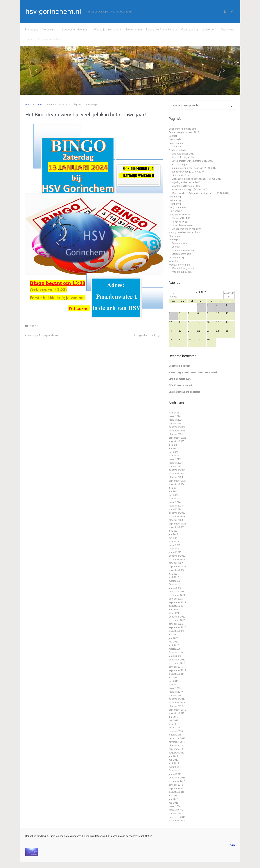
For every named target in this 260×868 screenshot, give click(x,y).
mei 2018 (173, 720)
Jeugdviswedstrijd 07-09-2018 (188, 172)
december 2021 (177, 592)
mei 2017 (173, 760)
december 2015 (177, 817)
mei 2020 (173, 642)
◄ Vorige (173, 295)
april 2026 (174, 413)
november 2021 (177, 595)
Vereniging (49, 30)
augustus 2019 (176, 674)
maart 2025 (175, 459)
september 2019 (177, 670)
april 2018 (174, 724)
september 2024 (177, 481)
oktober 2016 (176, 785)
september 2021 (177, 602)
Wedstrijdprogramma (183, 268)
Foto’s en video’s (48, 39)
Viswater (173, 261)
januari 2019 (175, 695)
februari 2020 (176, 652)
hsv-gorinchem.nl (53, 12)
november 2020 (177, 620)
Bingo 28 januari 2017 (183, 154)
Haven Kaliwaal (180, 222)
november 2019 (177, 663)
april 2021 (174, 613)
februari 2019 (176, 692)
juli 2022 (173, 574)
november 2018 (177, 703)
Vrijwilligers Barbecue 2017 (186, 186)
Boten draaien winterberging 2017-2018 (192, 161)
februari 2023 (176, 549)
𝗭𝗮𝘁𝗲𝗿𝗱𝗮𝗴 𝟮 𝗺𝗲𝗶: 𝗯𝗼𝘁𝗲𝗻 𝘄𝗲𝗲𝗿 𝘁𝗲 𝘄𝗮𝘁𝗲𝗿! (193, 372)
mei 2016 (173, 803)
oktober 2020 (176, 624)
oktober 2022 (176, 563)
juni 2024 (173, 491)
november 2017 (177, 742)
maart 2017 (175, 767)
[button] (36, 70)
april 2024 (174, 499)
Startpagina (32, 30)
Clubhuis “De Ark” (181, 218)
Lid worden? (209, 30)
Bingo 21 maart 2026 (180, 379)
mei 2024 (173, 495)
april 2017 (174, 763)
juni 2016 (173, 799)
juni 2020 (173, 638)
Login (232, 845)
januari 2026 (175, 423)
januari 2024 (175, 509)
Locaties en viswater (75, 30)
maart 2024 (175, 502)
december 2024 (177, 470)
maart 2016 (175, 806)
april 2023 (174, 541)
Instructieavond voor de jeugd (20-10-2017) (194, 168)
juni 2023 (173, 534)
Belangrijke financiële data (161, 30)
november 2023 (177, 516)
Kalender (176, 147)
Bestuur (176, 247)
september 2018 (177, 710)
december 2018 (177, 699)
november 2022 (177, 559)
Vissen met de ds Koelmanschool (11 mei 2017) (197, 179)
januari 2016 (175, 813)
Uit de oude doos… (182, 175)
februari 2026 (176, 420)
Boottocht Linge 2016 (183, 157)
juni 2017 (173, 756)
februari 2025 (176, 463)
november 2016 (177, 781)
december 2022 (177, 556)
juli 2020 (173, 634)
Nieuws (39, 105)
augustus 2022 (176, 570)
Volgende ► (229, 295)
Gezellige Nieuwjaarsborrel (44, 335)
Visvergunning (189, 30)
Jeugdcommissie (178, 207)
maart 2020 (175, 649)
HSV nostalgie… (180, 165)
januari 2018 (175, 735)
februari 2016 (176, 810)
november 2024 (177, 474)
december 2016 (177, 778)
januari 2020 (175, 656)
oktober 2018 (176, 706)
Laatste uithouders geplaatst (184, 392)
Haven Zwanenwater (182, 225)
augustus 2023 (176, 527)
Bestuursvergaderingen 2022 (184, 132)
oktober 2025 (176, 434)
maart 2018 (175, 728)
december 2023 (177, 513)
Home (28, 105)
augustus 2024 (176, 484)
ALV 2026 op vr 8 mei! (180, 385)
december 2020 (177, 617)
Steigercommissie (181, 254)
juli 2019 (173, 677)
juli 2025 (173, 445)
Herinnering (175, 197)
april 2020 (174, 645)
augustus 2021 (176, 606)
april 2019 (174, 685)
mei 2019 (173, 681)
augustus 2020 (176, 631)
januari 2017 (175, 774)
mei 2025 (173, 452)
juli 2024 (173, 488)
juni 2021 (173, 610)
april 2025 (174, 456)
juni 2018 (173, 717)
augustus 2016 (176, 792)
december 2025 (177, 427)
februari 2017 (176, 770)
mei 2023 (173, 538)
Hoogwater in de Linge (147, 335)
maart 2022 (175, 581)
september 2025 (177, 438)
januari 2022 (175, 588)
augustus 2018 (176, 713)
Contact (29, 39)
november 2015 (177, 821)
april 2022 (174, 577)
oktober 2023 (176, 520)
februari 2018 (176, 731)
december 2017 (177, 738)
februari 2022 (176, 584)
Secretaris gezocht (179, 366)
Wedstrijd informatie (106, 30)
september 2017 (177, 749)
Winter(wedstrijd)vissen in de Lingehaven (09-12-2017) (200, 193)
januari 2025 (175, 466)
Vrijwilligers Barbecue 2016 (186, 182)
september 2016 (177, 788)
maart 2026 (175, 416)
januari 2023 (175, 552)
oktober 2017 (176, 746)
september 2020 (177, 627)
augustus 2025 (176, 441)
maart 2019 (175, 688)
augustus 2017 (176, 753)
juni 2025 (173, 448)
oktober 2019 (176, 667)
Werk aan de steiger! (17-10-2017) (189, 189)
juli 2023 (173, 531)
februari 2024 (176, 506)
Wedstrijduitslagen (182, 272)
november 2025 (177, 431)
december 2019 (177, 660)
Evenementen (134, 30)
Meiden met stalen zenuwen (186, 229)
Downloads (227, 30)
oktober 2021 (176, 599)
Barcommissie (179, 243)
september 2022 (177, 567)
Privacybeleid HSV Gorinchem (184, 232)
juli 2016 (173, 796)
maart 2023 (175, 545)
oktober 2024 (176, 477)
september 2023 (177, 524)
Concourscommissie (183, 250)
